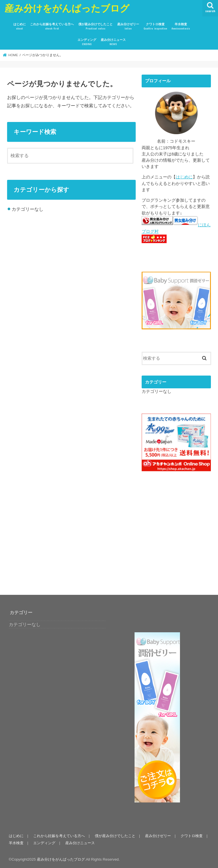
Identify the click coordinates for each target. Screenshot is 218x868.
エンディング (87, 42)
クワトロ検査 (155, 27)
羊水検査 (181, 27)
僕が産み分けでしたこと (96, 27)
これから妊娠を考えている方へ (52, 27)
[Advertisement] (180, 539)
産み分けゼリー (128, 27)
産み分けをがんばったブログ (67, 8)
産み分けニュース (113, 42)
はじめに (20, 27)
